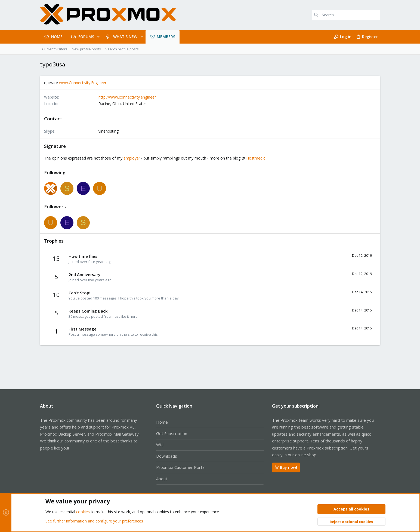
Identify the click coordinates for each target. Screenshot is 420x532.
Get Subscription (172, 433)
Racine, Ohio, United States (123, 104)
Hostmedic (256, 158)
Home (162, 422)
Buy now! (286, 467)
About (162, 479)
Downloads (167, 456)
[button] (98, 37)
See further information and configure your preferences (94, 521)
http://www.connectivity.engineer (127, 97)
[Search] (346, 15)
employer (132, 158)
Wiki (160, 445)
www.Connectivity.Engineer (83, 83)
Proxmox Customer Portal (181, 467)
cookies (83, 512)
